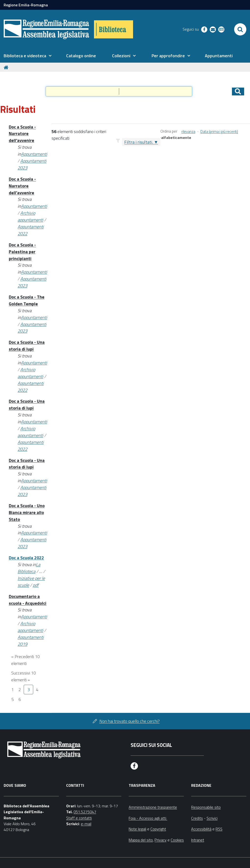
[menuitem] (28, 56)
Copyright (158, 829)
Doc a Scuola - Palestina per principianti (22, 252)
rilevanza (188, 131)
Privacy (161, 840)
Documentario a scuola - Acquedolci (28, 600)
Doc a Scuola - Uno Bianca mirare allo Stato (27, 512)
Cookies (177, 840)
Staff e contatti (79, 818)
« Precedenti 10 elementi (26, 660)
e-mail (86, 824)
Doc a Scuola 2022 (26, 558)
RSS (219, 829)
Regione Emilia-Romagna (26, 5)
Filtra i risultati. (139, 142)
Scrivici (212, 818)
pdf (36, 585)
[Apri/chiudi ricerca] (240, 29)
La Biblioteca (29, 568)
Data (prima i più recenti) (219, 131)
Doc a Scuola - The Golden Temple (27, 300)
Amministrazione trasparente (153, 807)
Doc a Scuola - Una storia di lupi (27, 346)
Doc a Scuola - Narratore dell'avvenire (22, 134)
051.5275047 (85, 812)
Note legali (137, 829)
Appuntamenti (34, 154)
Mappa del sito (141, 840)
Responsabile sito (206, 807)
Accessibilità (201, 829)
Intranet (198, 840)
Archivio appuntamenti (30, 216)
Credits (197, 818)
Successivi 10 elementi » (24, 676)
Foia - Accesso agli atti (148, 818)
